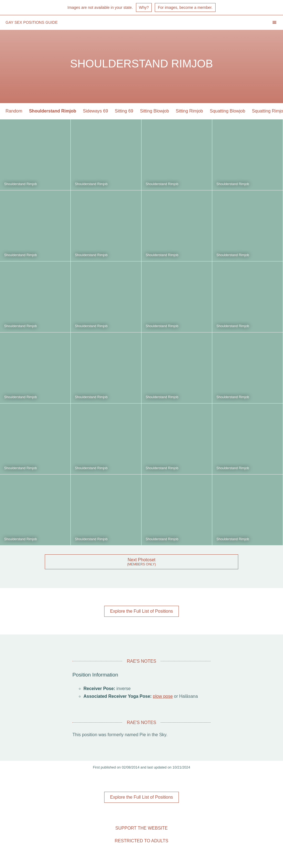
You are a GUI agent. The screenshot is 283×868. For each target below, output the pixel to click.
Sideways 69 (95, 111)
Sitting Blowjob (154, 111)
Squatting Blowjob (227, 111)
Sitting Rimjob (189, 111)
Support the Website (141, 828)
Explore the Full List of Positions (141, 611)
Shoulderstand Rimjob (53, 111)
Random (14, 111)
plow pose (163, 696)
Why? (144, 7)
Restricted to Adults (141, 841)
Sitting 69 (124, 111)
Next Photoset (142, 560)
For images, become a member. (185, 7)
